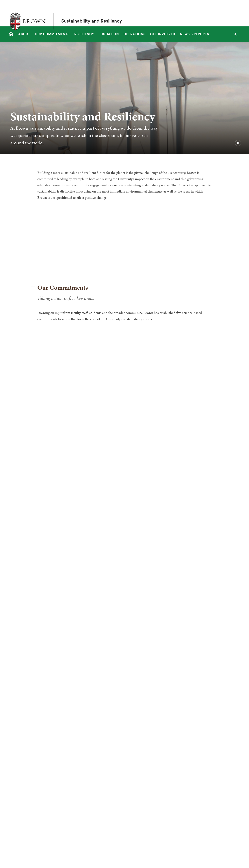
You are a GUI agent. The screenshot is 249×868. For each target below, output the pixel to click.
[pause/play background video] (238, 143)
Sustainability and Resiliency (92, 13)
